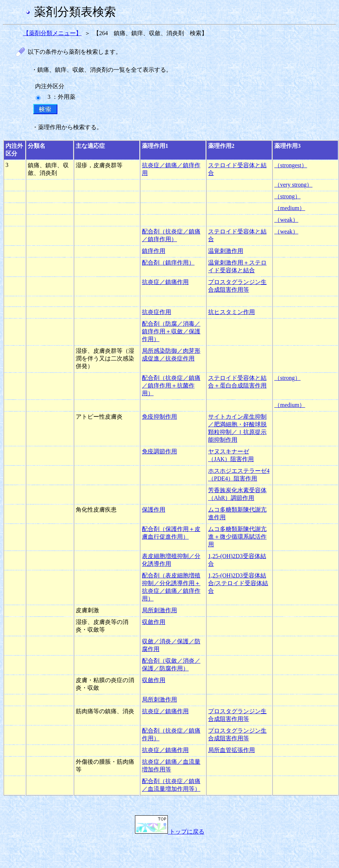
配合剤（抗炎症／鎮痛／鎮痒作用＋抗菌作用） (171, 386)
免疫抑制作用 (159, 417)
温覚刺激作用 (226, 251)
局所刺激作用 (159, 610)
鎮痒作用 (154, 251)
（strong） (287, 196)
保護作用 (154, 510)
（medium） (290, 208)
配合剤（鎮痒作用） (168, 263)
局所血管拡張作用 (231, 750)
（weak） (286, 220)
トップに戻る (170, 832)
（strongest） (291, 165)
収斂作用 (154, 622)
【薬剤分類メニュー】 (52, 33)
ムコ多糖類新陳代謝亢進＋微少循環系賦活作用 (237, 537)
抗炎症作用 (157, 312)
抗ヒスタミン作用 (231, 312)
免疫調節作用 (159, 451)
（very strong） (293, 185)
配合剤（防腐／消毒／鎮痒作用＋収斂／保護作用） (171, 331)
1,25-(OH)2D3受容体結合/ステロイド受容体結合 (238, 583)
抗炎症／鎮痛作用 (165, 282)
